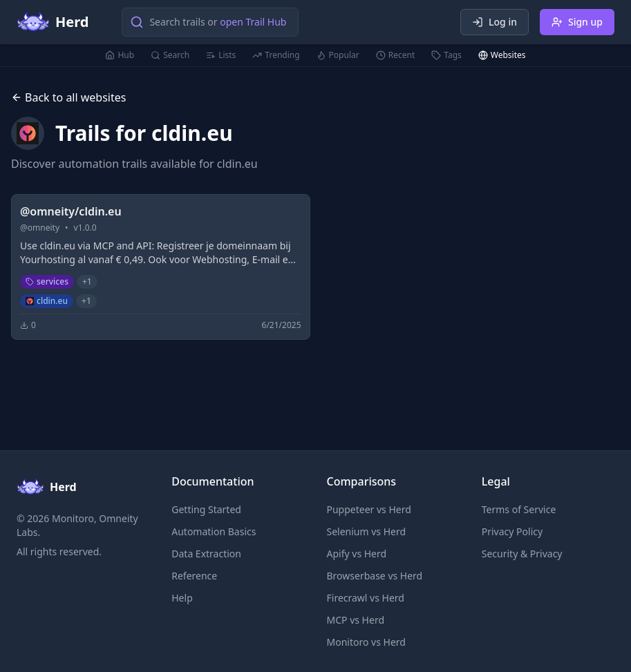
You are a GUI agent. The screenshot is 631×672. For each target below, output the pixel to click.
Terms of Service (519, 509)
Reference (194, 576)
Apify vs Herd (357, 554)
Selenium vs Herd (367, 531)
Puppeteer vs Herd (369, 509)
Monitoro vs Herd (366, 642)
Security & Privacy (522, 554)
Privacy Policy (512, 531)
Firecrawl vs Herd (366, 598)
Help (182, 598)
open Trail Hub (253, 22)
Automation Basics (214, 531)
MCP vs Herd (356, 620)
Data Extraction (206, 554)
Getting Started (206, 509)
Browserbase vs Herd (375, 576)
